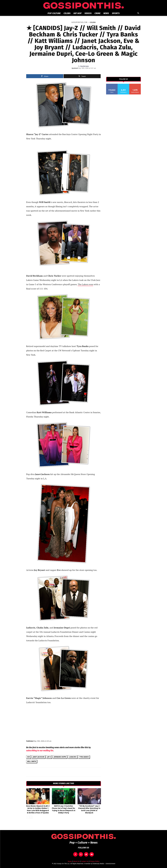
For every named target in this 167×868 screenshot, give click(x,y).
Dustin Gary (85, 66)
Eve (29, 757)
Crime (97, 13)
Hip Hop (77, 13)
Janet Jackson (39, 757)
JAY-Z (49, 757)
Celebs (67, 13)
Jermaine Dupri (60, 757)
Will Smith (32, 761)
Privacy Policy (95, 861)
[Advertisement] (64, 722)
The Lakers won (85, 284)
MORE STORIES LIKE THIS (64, 783)
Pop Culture (54, 13)
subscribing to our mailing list (40, 751)
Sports (116, 13)
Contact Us (85, 861)
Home (70, 861)
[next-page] (31, 817)
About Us (76, 861)
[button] (138, 13)
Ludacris (73, 757)
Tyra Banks (84, 757)
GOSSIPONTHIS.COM (79, 22)
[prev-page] (28, 817)
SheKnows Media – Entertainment (104, 864)
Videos (88, 13)
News (106, 13)
